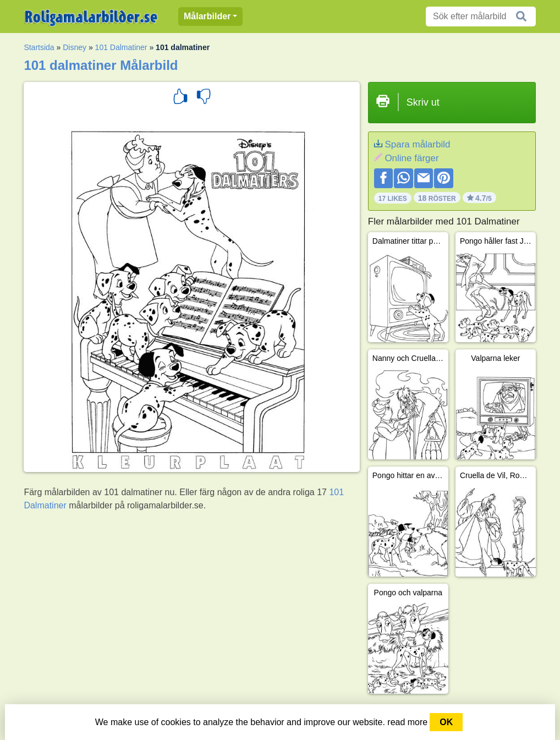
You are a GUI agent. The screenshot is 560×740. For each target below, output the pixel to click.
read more (407, 722)
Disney (75, 47)
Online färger (411, 158)
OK (446, 722)
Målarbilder (207, 16)
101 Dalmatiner (121, 47)
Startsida (39, 47)
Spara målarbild (417, 144)
